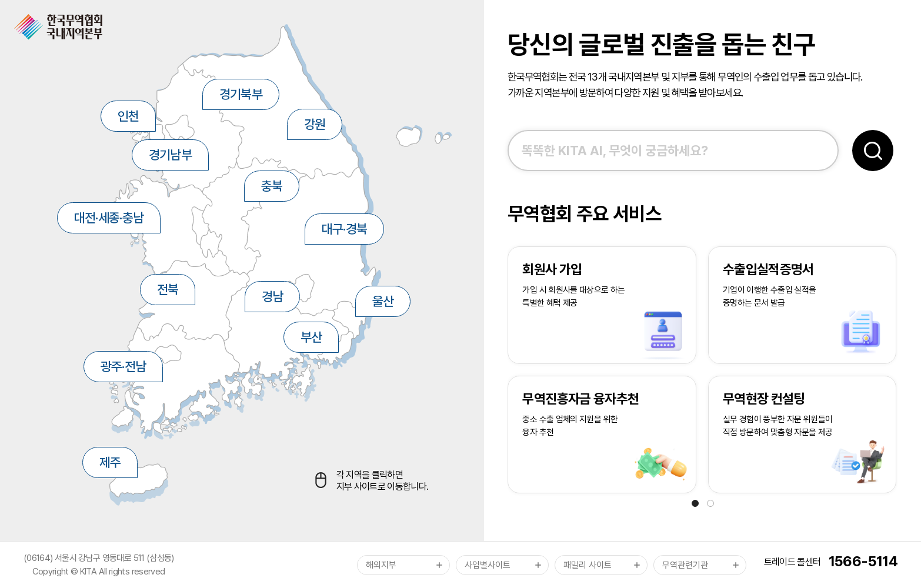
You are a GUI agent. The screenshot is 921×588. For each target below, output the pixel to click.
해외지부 (381, 565)
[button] (695, 503)
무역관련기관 (685, 565)
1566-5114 (863, 561)
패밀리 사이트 (588, 565)
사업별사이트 (488, 565)
